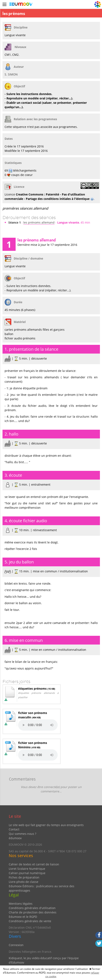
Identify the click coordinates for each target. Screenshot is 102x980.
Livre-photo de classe (24, 882)
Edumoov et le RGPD (23, 917)
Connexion (16, 945)
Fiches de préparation (24, 877)
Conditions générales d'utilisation (32, 908)
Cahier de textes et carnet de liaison (34, 864)
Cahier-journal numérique (27, 873)
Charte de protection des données (33, 912)
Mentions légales (21, 904)
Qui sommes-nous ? (22, 834)
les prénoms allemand (39, 222)
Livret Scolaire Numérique (27, 869)
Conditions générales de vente (30, 921)
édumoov (15, 838)
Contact (14, 829)
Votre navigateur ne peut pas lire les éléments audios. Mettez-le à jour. (38, 725)
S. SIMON (11, 74)
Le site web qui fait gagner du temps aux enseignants (46, 825)
